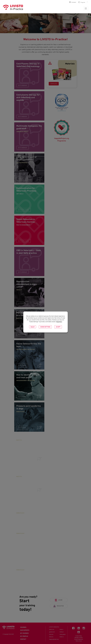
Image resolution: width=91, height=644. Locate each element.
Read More (59, 322)
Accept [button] (58, 327)
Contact (74, 2)
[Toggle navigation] (86, 8)
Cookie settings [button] (45, 327)
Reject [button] (33, 327)
